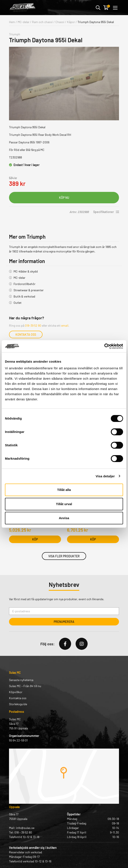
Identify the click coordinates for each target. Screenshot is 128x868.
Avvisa (64, 518)
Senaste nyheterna (21, 680)
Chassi (60, 22)
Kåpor (71, 22)
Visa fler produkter (64, 556)
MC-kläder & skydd (26, 271)
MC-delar (24, 22)
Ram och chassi (42, 22)
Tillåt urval (64, 504)
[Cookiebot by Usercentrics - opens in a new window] (104, 346)
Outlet (18, 303)
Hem (12, 22)
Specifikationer (106, 212)
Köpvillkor (16, 692)
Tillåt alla (64, 490)
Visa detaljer (105, 476)
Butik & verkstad (24, 296)
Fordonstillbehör (24, 284)
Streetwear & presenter (29, 290)
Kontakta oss (26, 335)
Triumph (15, 34)
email (65, 325)
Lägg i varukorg (64, 198)
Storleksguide (18, 704)
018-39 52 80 (33, 325)
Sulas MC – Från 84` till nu (25, 686)
